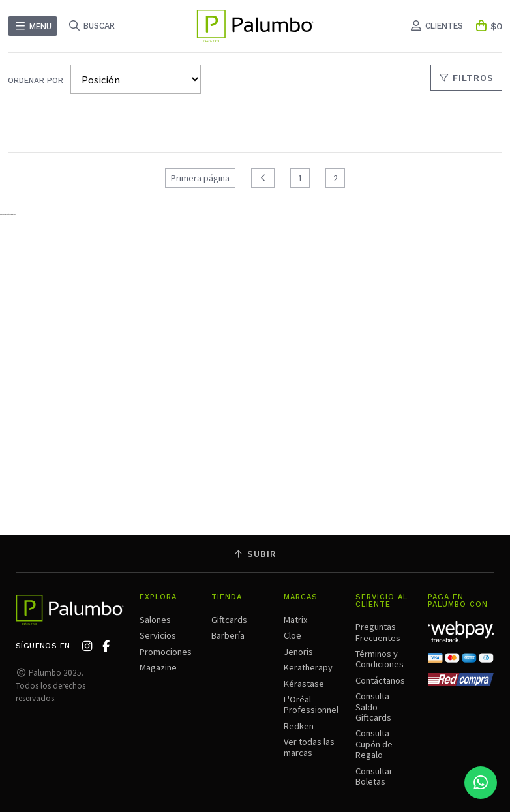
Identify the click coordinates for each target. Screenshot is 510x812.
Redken (299, 726)
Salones (155, 620)
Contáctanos (380, 680)
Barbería (228, 635)
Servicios (158, 635)
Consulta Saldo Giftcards (373, 707)
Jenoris (298, 652)
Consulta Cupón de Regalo (374, 744)
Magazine (158, 667)
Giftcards (229, 620)
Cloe (292, 635)
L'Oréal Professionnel (311, 704)
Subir (255, 554)
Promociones (166, 652)
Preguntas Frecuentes (378, 632)
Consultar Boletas (374, 776)
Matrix (295, 620)
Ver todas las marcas (309, 747)
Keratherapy (308, 667)
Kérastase (304, 684)
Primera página (200, 178)
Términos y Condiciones (380, 659)
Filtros (467, 78)
